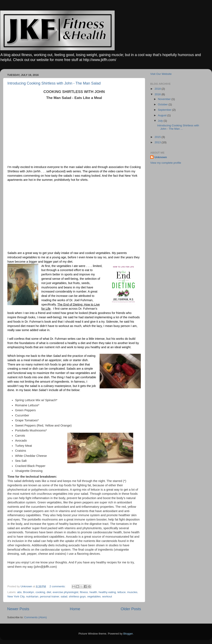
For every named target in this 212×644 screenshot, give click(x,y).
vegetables (94, 596)
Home (75, 609)
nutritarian (32, 596)
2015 (158, 137)
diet (49, 592)
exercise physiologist (66, 592)
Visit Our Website (161, 74)
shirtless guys (77, 596)
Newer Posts (18, 609)
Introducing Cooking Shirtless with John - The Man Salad (54, 83)
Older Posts (131, 609)
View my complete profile (166, 163)
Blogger (128, 634)
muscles (132, 592)
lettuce (122, 592)
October (163, 104)
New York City (16, 596)
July (161, 121)
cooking (40, 592)
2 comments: (58, 586)
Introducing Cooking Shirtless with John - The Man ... (178, 127)
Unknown (161, 157)
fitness (84, 592)
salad (64, 596)
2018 (158, 89)
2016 (158, 94)
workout (107, 596)
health (93, 592)
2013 (158, 142)
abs (19, 592)
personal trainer (50, 596)
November (165, 99)
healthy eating (107, 592)
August (163, 115)
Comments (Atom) (36, 617)
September (165, 110)
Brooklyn (29, 592)
